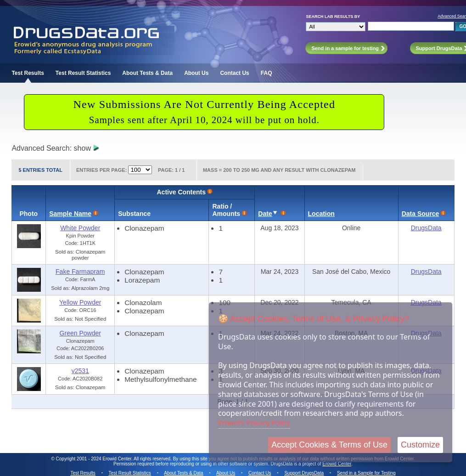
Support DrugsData (304, 473)
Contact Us (234, 73)
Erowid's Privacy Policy (254, 423)
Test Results (28, 73)
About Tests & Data (147, 73)
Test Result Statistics (83, 73)
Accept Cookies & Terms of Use (329, 445)
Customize (420, 445)
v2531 (80, 371)
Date (265, 214)
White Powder (80, 228)
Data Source (421, 214)
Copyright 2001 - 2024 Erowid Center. (94, 459)
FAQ (267, 73)
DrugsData (426, 228)
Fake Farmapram (80, 272)
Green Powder (80, 333)
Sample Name (70, 214)
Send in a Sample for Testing (366, 473)
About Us (196, 73)
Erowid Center (337, 464)
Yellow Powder (80, 302)
